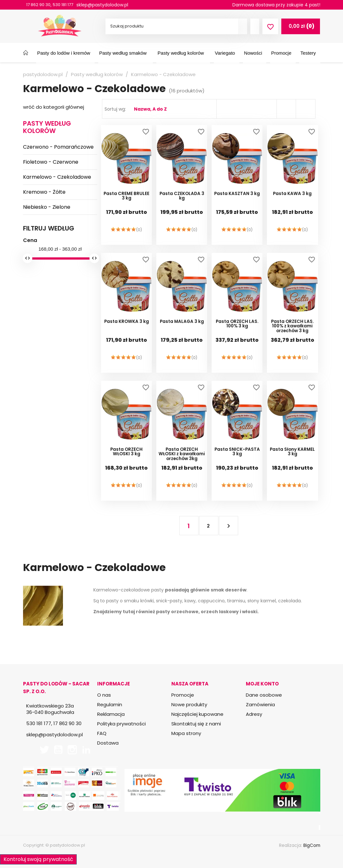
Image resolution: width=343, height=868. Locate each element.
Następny (227, 526)
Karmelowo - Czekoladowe (57, 177)
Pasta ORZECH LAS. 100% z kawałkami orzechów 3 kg (292, 332)
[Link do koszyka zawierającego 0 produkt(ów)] (301, 26)
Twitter (44, 750)
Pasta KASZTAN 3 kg (237, 200)
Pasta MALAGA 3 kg (182, 328)
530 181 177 (67, 5)
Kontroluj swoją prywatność (38, 859)
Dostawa (108, 743)
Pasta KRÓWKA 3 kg (126, 328)
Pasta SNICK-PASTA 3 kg (237, 458)
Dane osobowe (264, 695)
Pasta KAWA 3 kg (292, 200)
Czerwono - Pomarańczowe (58, 147)
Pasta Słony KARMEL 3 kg (292, 458)
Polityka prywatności (121, 724)
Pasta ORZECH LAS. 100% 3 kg (237, 330)
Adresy (254, 714)
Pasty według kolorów (47, 127)
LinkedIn (86, 750)
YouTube (58, 750)
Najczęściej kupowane (197, 714)
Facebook (30, 750)
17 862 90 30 (40, 5)
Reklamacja (111, 714)
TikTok (100, 750)
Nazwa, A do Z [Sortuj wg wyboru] (150, 109)
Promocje (183, 695)
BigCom (312, 845)
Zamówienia (260, 704)
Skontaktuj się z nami (196, 724)
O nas (104, 695)
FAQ (102, 733)
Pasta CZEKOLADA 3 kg (182, 202)
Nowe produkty (189, 704)
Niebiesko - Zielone (47, 207)
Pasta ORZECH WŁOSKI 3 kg (126, 458)
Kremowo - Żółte (44, 192)
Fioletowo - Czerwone (51, 162)
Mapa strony (186, 733)
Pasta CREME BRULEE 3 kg (127, 202)
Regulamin (110, 704)
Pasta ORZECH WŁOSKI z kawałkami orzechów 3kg (182, 460)
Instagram (72, 750)
